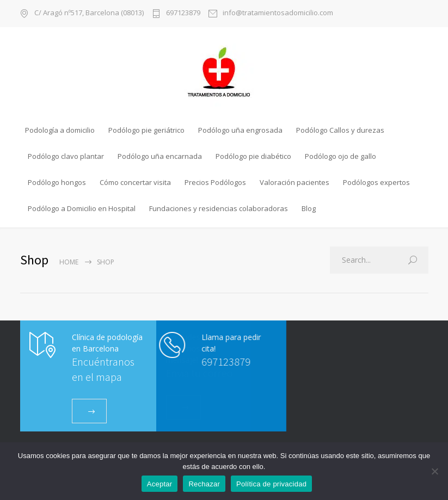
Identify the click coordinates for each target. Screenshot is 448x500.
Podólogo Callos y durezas (340, 130)
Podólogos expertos (376, 182)
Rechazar (204, 484)
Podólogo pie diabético (253, 156)
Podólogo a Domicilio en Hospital (82, 208)
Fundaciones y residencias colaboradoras (219, 208)
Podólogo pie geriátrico (146, 130)
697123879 (183, 13)
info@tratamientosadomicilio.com (278, 13)
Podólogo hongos (57, 182)
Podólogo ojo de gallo (340, 156)
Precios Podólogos (215, 182)
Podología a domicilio (60, 130)
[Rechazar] (434, 471)
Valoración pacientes (294, 182)
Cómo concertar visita (135, 182)
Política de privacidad (271, 484)
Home (69, 262)
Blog (309, 208)
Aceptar (160, 484)
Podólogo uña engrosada (240, 130)
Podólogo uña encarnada (160, 156)
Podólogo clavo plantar (66, 156)
